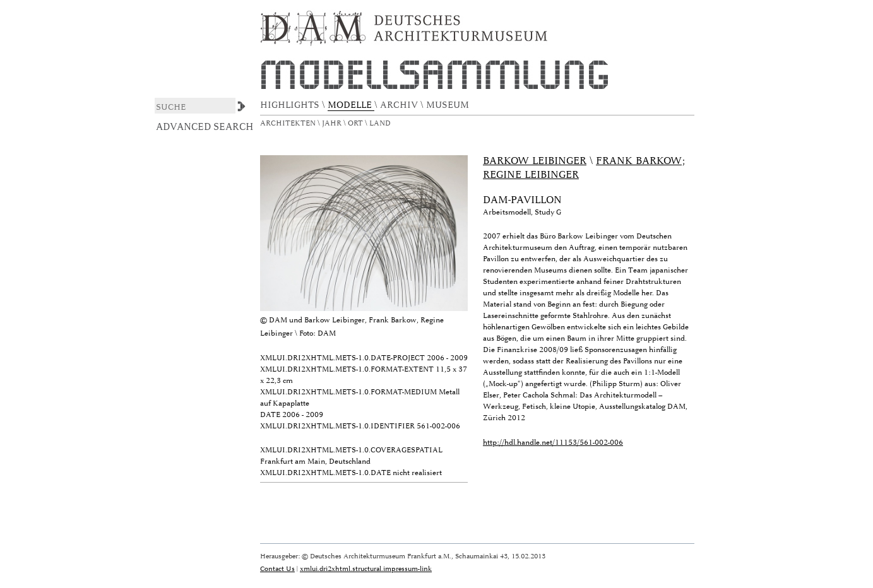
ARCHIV (400, 105)
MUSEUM (449, 105)
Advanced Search (205, 127)
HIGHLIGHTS (291, 105)
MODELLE (351, 105)
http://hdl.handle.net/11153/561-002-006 (553, 443)
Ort (356, 123)
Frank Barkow (639, 161)
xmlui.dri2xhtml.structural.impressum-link (366, 569)
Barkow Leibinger (535, 161)
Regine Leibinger (531, 175)
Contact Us (277, 569)
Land (381, 123)
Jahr (333, 123)
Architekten (289, 123)
